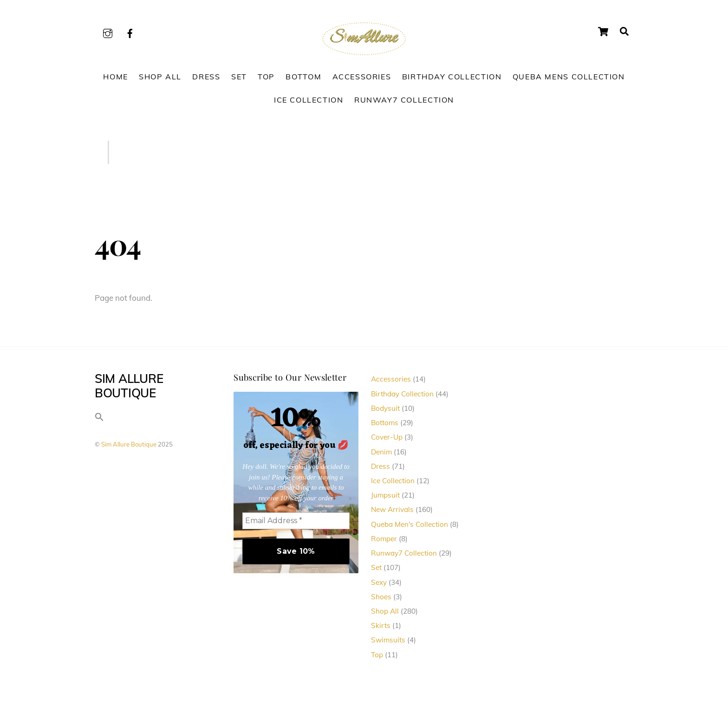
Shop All (160, 77)
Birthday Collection (452, 77)
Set (239, 77)
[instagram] (108, 32)
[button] (99, 419)
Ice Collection (309, 100)
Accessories (362, 77)
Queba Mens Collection (569, 77)
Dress (206, 77)
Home (115, 77)
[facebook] (130, 32)
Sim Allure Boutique (129, 444)
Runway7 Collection (404, 100)
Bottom (303, 77)
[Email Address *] (296, 521)
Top (266, 77)
